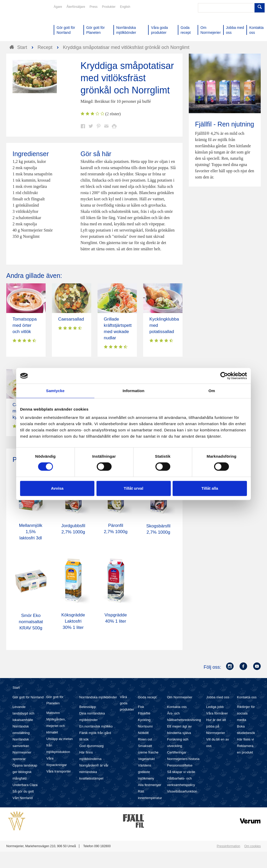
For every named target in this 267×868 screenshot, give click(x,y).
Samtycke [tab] (55, 391)
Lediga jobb (215, 707)
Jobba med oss (218, 697)
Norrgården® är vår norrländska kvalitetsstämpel (94, 772)
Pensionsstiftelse (180, 765)
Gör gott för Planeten (55, 700)
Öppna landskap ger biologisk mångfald (25, 772)
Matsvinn (53, 713)
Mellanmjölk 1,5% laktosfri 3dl (31, 532)
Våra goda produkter (127, 703)
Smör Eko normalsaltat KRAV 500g (31, 622)
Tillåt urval (134, 488)
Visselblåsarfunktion (182, 791)
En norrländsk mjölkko (96, 726)
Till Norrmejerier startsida (26, 23)
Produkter (109, 7)
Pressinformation (228, 846)
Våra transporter (59, 771)
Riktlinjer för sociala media (246, 713)
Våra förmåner (217, 713)
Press (93, 7)
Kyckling (144, 720)
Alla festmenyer (150, 785)
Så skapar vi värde (181, 772)
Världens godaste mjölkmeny (146, 772)
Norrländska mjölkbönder (98, 697)
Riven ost (145, 739)
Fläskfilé (144, 713)
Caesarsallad (71, 319)
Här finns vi (245, 739)
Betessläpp (88, 707)
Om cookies (253, 846)
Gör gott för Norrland (28, 697)
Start (16, 688)
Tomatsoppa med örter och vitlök (25, 325)
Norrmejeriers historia (183, 759)
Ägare (58, 7)
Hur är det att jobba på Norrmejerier (216, 726)
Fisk (141, 707)
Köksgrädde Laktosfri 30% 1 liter (73, 621)
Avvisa (57, 488)
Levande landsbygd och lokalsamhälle (23, 713)
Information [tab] (133, 391)
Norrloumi (145, 726)
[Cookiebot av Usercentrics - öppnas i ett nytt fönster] (224, 376)
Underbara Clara (25, 785)
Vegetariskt (146, 759)
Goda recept (147, 697)
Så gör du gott (23, 791)
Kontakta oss (177, 707)
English (125, 7)
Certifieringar (177, 752)
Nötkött (143, 733)
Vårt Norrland (23, 798)
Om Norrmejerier (180, 697)
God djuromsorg (91, 746)
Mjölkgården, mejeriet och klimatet (56, 726)
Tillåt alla (210, 488)
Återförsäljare (76, 7)
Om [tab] (212, 391)
